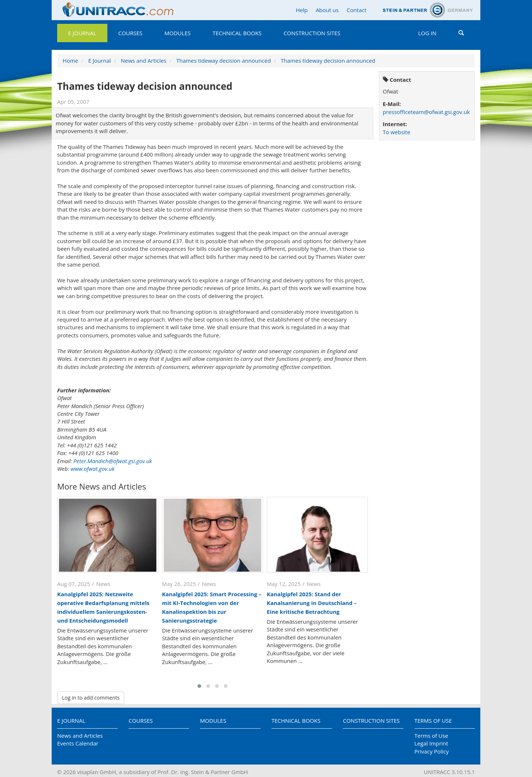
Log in (427, 33)
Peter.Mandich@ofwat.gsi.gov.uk (113, 461)
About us (327, 10)
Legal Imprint (431, 743)
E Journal (82, 33)
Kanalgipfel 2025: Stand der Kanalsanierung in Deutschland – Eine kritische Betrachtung (312, 603)
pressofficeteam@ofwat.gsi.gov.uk (426, 112)
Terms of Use (433, 721)
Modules (178, 33)
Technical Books (237, 33)
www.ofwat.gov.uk (93, 469)
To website (397, 132)
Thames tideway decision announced (223, 61)
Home (70, 61)
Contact (356, 10)
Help (302, 10)
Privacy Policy (432, 751)
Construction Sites (312, 33)
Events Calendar (78, 743)
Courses (130, 33)
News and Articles (144, 61)
